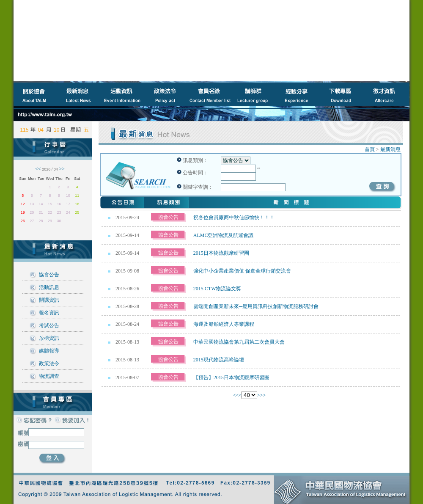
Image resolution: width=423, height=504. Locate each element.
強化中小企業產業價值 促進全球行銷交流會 (242, 271)
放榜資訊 (49, 338)
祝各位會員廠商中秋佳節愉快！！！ (234, 218)
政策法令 (49, 364)
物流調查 (49, 376)
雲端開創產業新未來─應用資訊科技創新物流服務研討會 (256, 306)
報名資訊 (49, 313)
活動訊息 (49, 287)
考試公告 (49, 325)
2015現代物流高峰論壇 (219, 360)
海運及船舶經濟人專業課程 (224, 324)
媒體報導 (49, 351)
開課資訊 (49, 300)
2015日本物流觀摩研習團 (221, 253)
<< (236, 395)
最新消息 (390, 149)
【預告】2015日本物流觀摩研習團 (231, 377)
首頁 (370, 149)
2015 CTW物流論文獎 (217, 289)
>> (263, 395)
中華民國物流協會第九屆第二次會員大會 (239, 342)
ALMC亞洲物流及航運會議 (224, 235)
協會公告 (49, 275)
